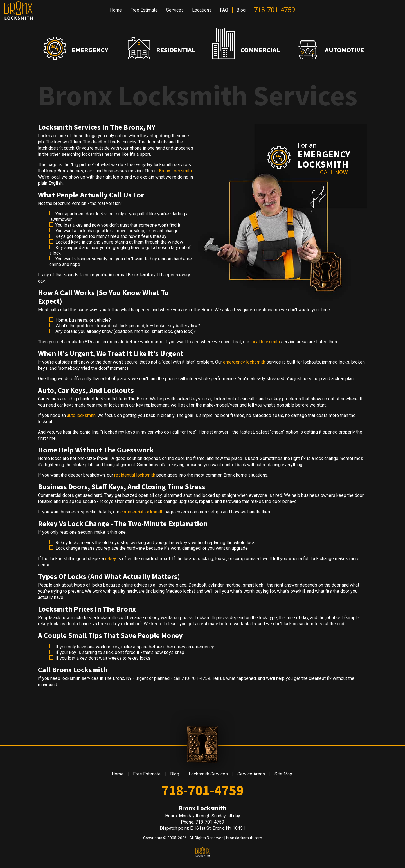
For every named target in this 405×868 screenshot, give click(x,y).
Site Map (283, 774)
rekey (111, 559)
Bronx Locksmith (175, 171)
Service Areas (251, 774)
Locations (202, 10)
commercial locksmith (142, 512)
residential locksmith (135, 475)
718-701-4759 (274, 10)
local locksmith (265, 342)
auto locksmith (81, 415)
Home (116, 10)
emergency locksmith (244, 362)
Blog (241, 10)
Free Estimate (144, 10)
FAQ (224, 10)
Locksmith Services (208, 774)
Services (175, 10)
